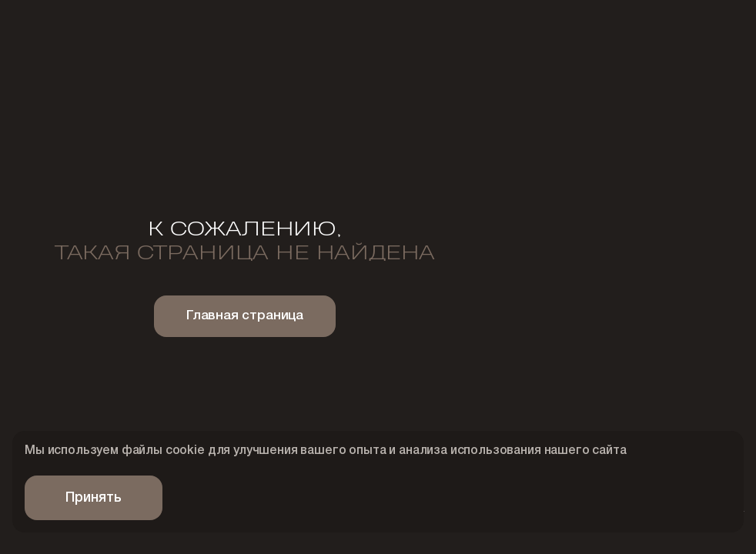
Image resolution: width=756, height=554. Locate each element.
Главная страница (245, 316)
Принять (94, 498)
